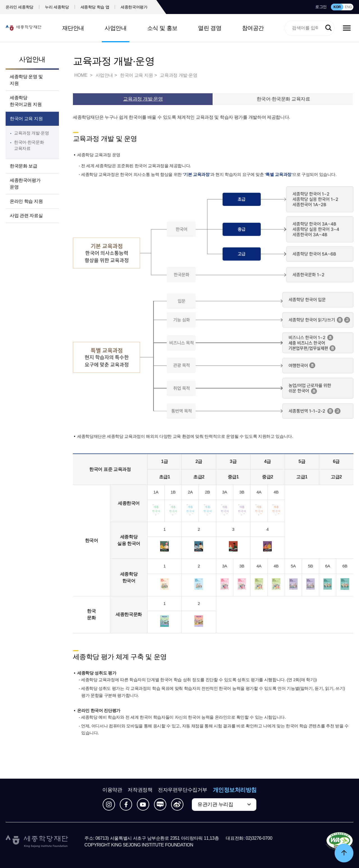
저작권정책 (140, 790)
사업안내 (116, 28)
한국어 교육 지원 (26, 119)
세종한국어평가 (134, 7)
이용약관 (112, 790)
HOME (81, 75)
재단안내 (73, 28)
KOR (337, 7)
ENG (348, 7)
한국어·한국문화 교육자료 (283, 99)
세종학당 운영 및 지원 (26, 80)
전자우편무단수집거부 (183, 790)
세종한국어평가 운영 (25, 184)
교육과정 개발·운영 (32, 133)
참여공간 (253, 28)
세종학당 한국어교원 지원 (26, 101)
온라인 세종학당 (19, 7)
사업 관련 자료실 (26, 216)
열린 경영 (210, 28)
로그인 (321, 7)
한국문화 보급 (24, 166)
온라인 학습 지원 (26, 201)
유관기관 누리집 (215, 804)
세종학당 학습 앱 (95, 7)
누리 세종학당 (57, 7)
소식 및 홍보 (162, 28)
